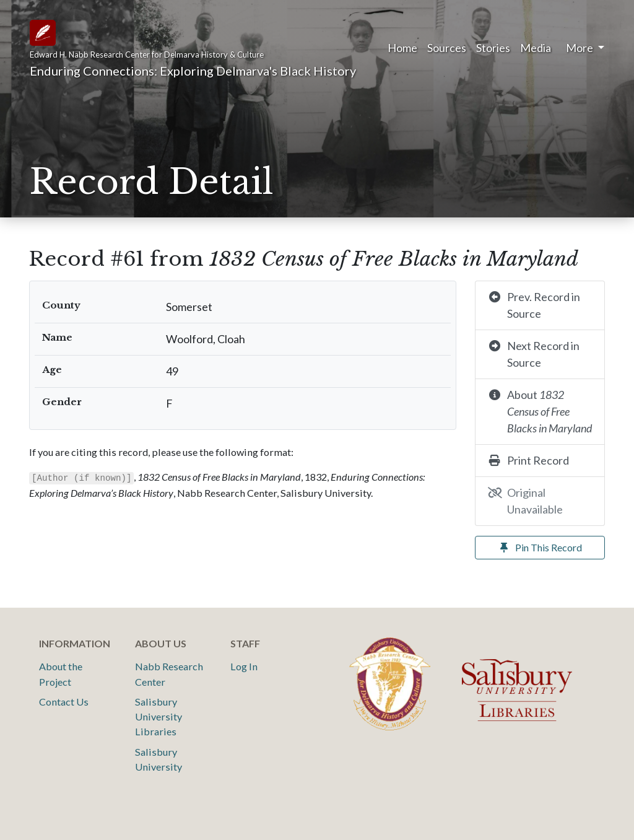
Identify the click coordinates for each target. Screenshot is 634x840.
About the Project (61, 674)
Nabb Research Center (169, 674)
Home (402, 48)
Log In (244, 666)
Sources (447, 48)
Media (536, 48)
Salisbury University (158, 759)
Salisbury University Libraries (158, 717)
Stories (493, 48)
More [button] (580, 48)
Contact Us (64, 702)
